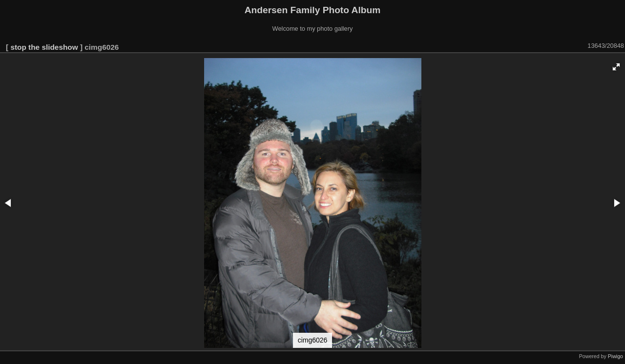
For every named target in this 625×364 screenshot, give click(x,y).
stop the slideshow (44, 47)
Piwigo (615, 356)
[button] (616, 67)
